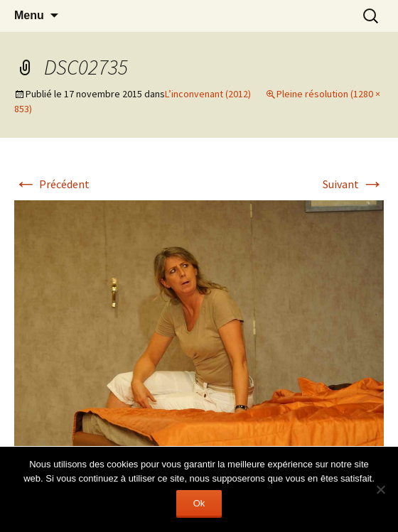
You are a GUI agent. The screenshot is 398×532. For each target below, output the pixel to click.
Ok (199, 503)
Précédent (52, 184)
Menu (29, 15)
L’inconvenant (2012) (208, 94)
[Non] (380, 489)
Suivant (353, 184)
